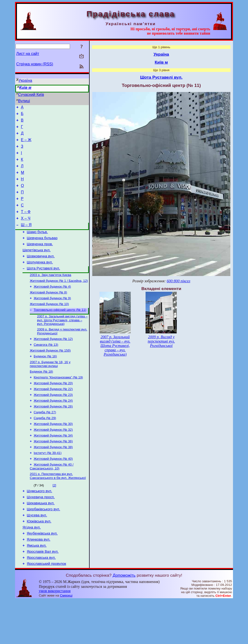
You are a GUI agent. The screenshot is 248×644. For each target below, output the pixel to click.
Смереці (66, 639)
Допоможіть (124, 619)
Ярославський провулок (46, 607)
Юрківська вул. (39, 560)
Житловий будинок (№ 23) (53, 423)
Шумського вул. (40, 526)
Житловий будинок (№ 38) (53, 479)
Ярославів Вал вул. (43, 594)
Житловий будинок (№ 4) (52, 307)
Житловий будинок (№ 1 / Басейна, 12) (59, 301)
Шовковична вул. (41, 274)
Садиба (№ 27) (45, 442)
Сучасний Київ (31, 95)
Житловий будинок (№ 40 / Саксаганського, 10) (52, 500)
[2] (54, 520)
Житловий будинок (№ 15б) (50, 375)
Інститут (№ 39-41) (48, 486)
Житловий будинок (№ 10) (49, 326)
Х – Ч (26, 231)
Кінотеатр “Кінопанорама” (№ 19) (58, 404)
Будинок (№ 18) (41, 398)
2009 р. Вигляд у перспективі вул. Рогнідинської (161, 341)
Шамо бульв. (37, 246)
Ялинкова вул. (39, 580)
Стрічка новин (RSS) (35, 64)
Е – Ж (26, 144)
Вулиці (24, 101)
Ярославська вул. (41, 601)
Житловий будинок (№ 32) (53, 461)
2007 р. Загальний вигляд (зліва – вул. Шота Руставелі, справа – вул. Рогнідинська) (62, 343)
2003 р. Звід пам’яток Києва (50, 294)
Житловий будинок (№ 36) (53, 473)
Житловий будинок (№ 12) (53, 363)
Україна (25, 80)
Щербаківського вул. (44, 546)
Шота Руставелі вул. (43, 287)
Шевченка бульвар (42, 253)
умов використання (55, 635)
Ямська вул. (37, 587)
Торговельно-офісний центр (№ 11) (60, 332)
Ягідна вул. (32, 567)
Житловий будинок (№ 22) (53, 417)
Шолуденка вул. (40, 280)
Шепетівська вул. (37, 267)
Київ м (25, 88)
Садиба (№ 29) (45, 448)
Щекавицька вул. (41, 540)
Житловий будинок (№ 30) (53, 454)
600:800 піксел (178, 281)
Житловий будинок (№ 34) (53, 467)
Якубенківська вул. (42, 574)
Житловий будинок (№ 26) (53, 435)
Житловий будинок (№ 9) (52, 319)
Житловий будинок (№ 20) (53, 410)
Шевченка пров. (40, 260)
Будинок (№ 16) (45, 381)
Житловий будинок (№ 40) (53, 492)
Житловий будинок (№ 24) (53, 429)
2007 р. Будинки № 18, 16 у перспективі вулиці (50, 390)
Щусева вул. (37, 553)
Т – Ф (26, 224)
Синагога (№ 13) (46, 369)
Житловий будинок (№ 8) (48, 313)
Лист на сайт (28, 54)
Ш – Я (26, 239)
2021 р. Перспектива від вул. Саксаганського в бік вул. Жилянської (58, 510)
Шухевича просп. (41, 533)
